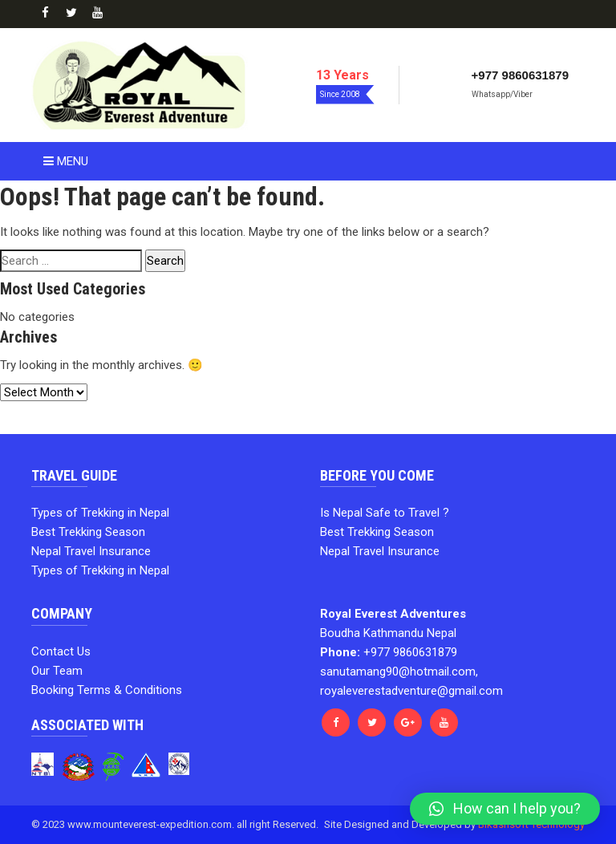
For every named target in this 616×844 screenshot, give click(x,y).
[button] (505, 809)
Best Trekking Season (88, 532)
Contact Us (61, 651)
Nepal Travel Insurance (91, 551)
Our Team (57, 671)
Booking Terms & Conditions (107, 690)
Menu (66, 161)
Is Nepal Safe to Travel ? (385, 513)
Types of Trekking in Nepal (100, 513)
